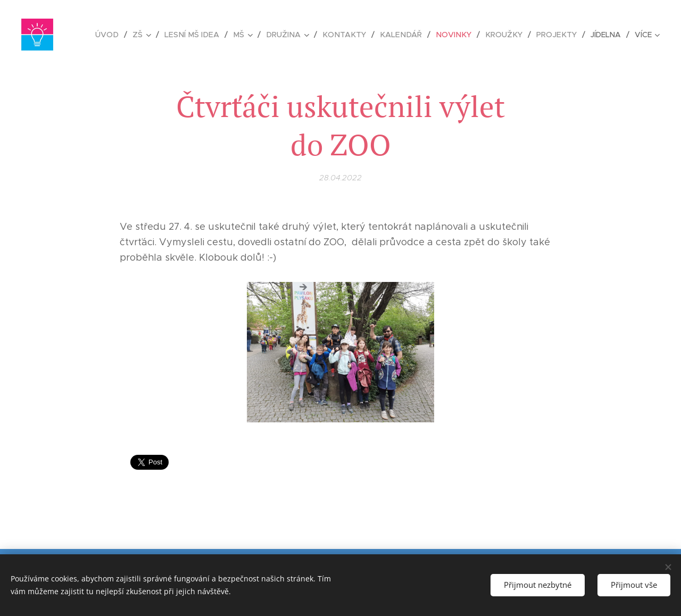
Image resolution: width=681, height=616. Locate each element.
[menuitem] (122, 35)
